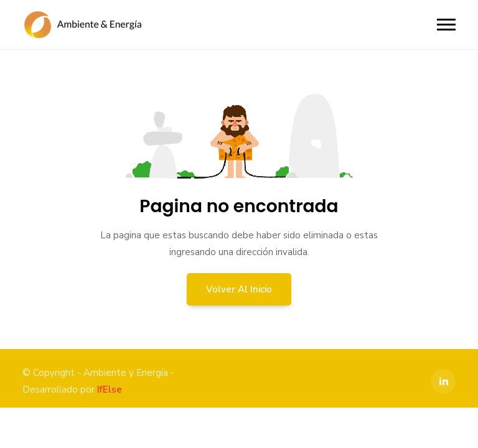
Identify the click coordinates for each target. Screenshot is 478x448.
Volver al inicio (239, 289)
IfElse (110, 390)
